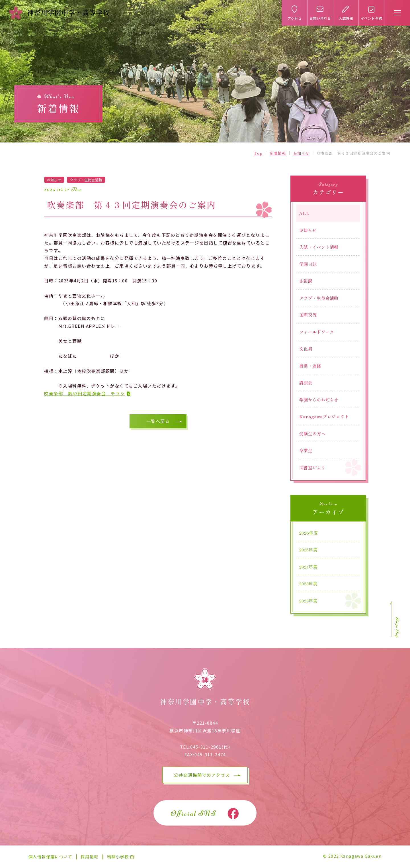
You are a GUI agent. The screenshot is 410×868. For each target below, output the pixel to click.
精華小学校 (118, 857)
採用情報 (90, 857)
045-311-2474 (210, 754)
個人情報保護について (50, 857)
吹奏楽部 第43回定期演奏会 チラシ (84, 393)
